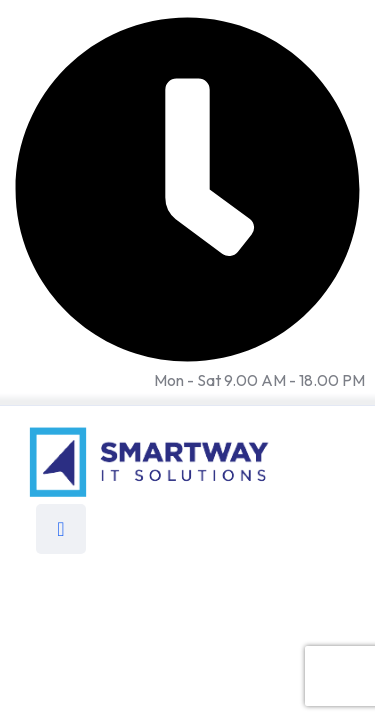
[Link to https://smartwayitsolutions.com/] (150, 460)
